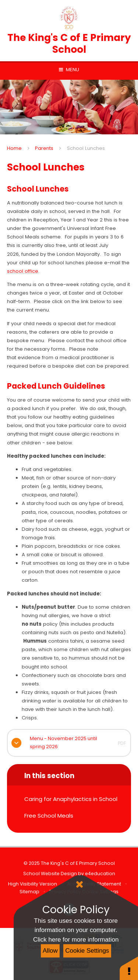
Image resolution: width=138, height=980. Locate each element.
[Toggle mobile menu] (69, 70)
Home (14, 148)
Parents (44, 148)
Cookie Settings (87, 951)
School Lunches (86, 148)
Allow (50, 951)
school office (23, 271)
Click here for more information (76, 940)
